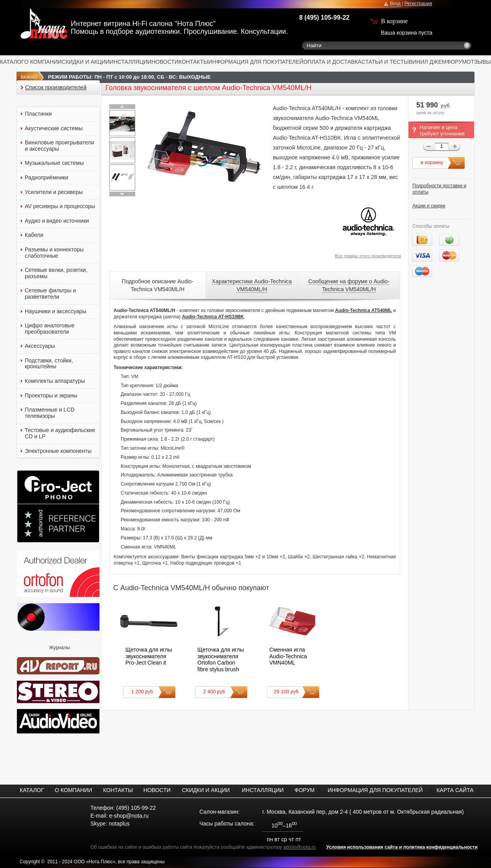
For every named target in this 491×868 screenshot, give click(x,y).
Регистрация (418, 4)
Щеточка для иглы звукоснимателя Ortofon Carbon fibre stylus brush (221, 659)
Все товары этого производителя (368, 256)
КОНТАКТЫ (193, 62)
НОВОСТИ (165, 62)
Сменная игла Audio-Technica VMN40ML (288, 656)
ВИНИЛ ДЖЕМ (428, 62)
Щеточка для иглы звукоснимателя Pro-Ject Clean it (149, 656)
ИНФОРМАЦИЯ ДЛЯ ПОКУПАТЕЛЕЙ (256, 62)
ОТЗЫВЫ (479, 62)
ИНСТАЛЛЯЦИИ (131, 62)
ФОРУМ (457, 62)
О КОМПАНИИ (43, 62)
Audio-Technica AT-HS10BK (213, 317)
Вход (395, 4)
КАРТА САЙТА (455, 790)
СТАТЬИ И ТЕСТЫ (385, 62)
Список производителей (56, 88)
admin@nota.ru (300, 847)
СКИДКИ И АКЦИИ (86, 62)
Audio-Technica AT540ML (363, 310)
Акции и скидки (429, 206)
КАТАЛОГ (12, 62)
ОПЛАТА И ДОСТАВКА (333, 62)
